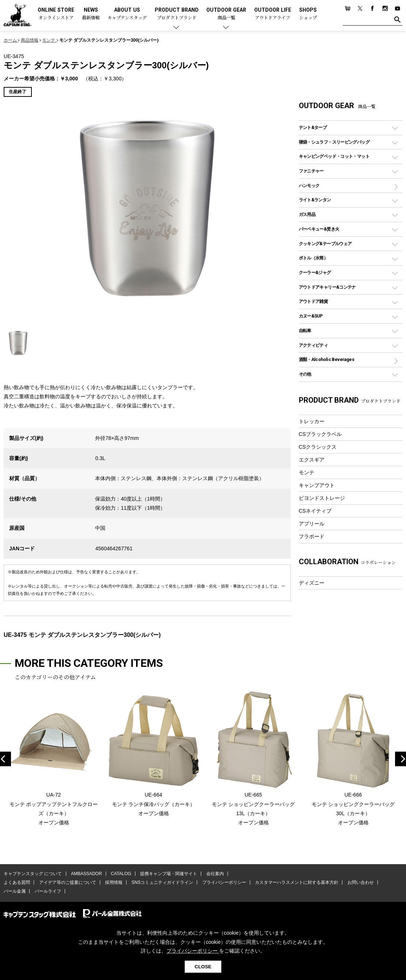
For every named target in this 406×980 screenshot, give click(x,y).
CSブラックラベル (320, 434)
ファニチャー (311, 171)
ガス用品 (307, 214)
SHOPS (308, 14)
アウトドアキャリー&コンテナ (327, 287)
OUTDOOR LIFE (273, 14)
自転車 (305, 331)
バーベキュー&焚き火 (319, 229)
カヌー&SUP (311, 316)
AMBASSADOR (87, 874)
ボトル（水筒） (313, 258)
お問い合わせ (360, 882)
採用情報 (114, 882)
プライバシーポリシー (224, 882)
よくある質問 (17, 882)
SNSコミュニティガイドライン (162, 882)
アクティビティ (313, 345)
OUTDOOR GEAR (226, 14)
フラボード (312, 536)
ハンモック (309, 185)
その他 (305, 374)
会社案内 (215, 874)
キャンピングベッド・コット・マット (334, 156)
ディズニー (312, 583)
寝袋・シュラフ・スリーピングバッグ (334, 142)
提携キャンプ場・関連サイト (169, 874)
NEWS (91, 14)
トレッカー (312, 421)
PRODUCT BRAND (177, 14)
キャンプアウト (317, 485)
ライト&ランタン (315, 200)
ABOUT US (127, 14)
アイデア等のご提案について (67, 882)
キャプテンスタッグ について (33, 874)
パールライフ (48, 891)
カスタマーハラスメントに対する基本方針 (296, 882)
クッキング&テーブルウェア (325, 244)
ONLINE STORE (56, 14)
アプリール (312, 524)
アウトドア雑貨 (313, 301)
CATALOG (121, 874)
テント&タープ (313, 127)
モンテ (307, 472)
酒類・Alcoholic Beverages (326, 359)
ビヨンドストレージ (322, 498)
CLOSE (203, 967)
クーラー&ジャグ (315, 272)
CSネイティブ (315, 511)
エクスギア (312, 460)
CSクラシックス (318, 447)
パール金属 (15, 891)
